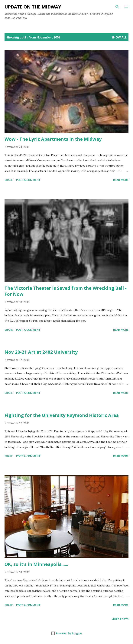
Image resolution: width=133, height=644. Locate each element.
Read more (121, 180)
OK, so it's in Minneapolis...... (36, 564)
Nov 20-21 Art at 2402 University (41, 352)
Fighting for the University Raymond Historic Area (62, 415)
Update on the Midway (33, 7)
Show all (119, 37)
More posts (120, 619)
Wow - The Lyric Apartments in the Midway (53, 139)
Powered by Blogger (66, 633)
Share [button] (9, 180)
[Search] (117, 7)
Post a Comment (28, 180)
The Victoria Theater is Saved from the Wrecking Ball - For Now (66, 291)
